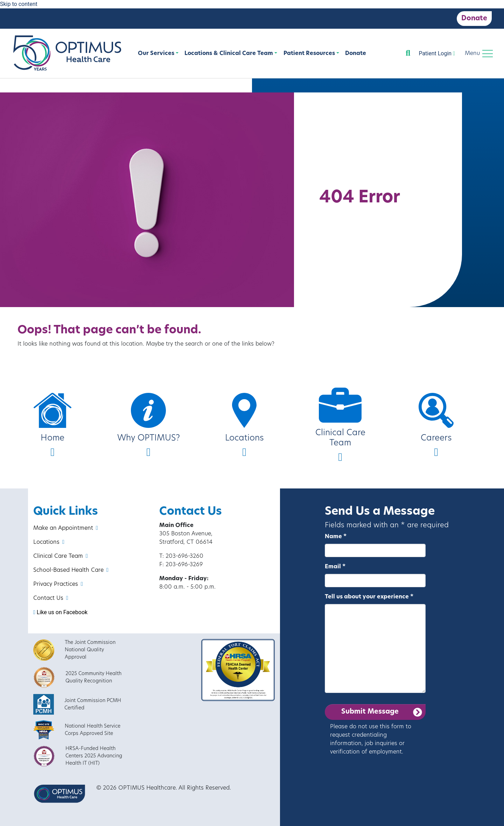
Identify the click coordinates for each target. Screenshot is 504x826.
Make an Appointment (66, 528)
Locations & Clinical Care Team (229, 54)
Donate (474, 19)
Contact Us (51, 598)
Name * (336, 537)
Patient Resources (309, 54)
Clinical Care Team (61, 556)
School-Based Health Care (71, 570)
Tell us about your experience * (369, 597)
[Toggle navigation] (479, 54)
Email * (335, 567)
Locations (49, 542)
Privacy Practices (58, 584)
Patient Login (437, 53)
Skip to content (19, 4)
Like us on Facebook (60, 612)
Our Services (156, 54)
